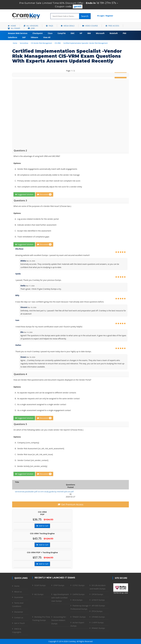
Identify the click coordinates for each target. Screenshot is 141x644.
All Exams (14, 28)
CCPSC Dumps (79, 585)
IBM (89, 33)
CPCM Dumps (97, 594)
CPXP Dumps (59, 585)
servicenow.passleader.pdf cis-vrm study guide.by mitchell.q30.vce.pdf (44, 492)
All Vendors (31, 26)
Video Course (90, 26)
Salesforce (13, 37)
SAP (24, 37)
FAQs (50, 26)
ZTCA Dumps (97, 611)
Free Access (112, 26)
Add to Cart (42, 526)
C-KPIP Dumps (98, 623)
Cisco (50, 33)
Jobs (31, 28)
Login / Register (105, 16)
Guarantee (19, 597)
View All (47, 37)
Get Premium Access (70, 504)
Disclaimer (19, 612)
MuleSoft (114, 33)
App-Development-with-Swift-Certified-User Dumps (60, 598)
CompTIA (62, 33)
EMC (73, 33)
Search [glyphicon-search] (85, 16)
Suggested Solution (24, 194)
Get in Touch (19, 623)
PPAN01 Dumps (98, 628)
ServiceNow (24, 43)
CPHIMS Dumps (98, 617)
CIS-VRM (58, 43)
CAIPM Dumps (79, 594)
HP (81, 33)
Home (12, 26)
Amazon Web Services (18, 33)
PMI (125, 33)
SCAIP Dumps (40, 585)
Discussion (44, 194)
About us (18, 592)
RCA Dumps (77, 600)
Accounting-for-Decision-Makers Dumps (59, 620)
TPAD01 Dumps (79, 617)
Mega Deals (68, 26)
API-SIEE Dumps (98, 606)
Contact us (19, 618)
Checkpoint (38, 33)
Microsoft (100, 33)
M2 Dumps (39, 594)
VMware (34, 37)
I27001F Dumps (98, 600)
